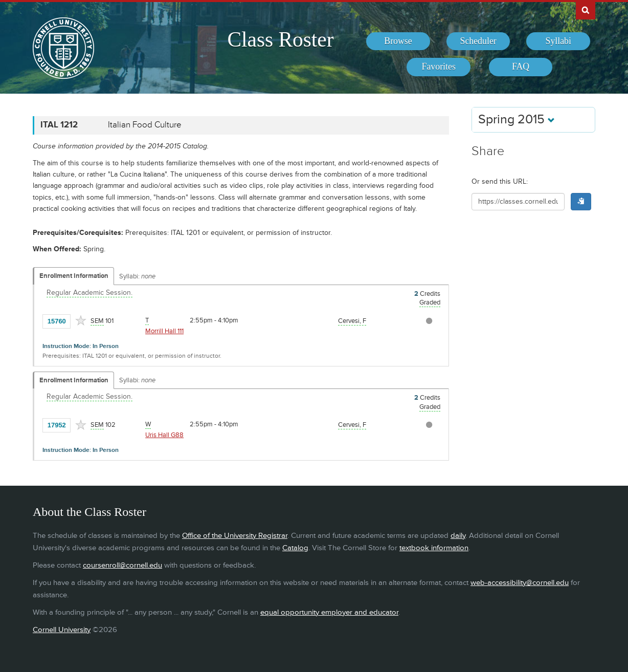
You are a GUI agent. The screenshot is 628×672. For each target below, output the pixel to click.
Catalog (295, 548)
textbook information (434, 548)
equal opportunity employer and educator (329, 612)
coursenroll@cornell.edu (122, 565)
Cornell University (62, 630)
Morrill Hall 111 (164, 331)
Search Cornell (586, 10)
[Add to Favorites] (81, 320)
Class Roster (280, 39)
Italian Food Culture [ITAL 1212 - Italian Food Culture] (145, 125)
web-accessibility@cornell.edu (520, 583)
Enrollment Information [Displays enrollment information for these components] (74, 276)
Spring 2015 (517, 120)
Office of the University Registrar (235, 536)
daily (458, 536)
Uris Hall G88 (164, 435)
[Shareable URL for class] (518, 202)
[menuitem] (398, 41)
